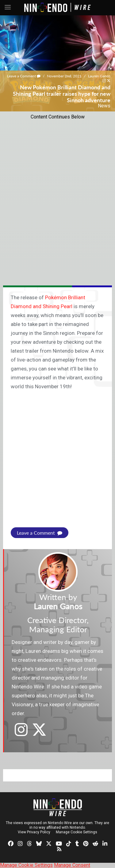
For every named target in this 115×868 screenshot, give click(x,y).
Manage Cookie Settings (77, 832)
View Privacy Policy (34, 832)
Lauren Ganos (99, 76)
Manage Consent (72, 865)
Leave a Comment (24, 76)
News (104, 106)
